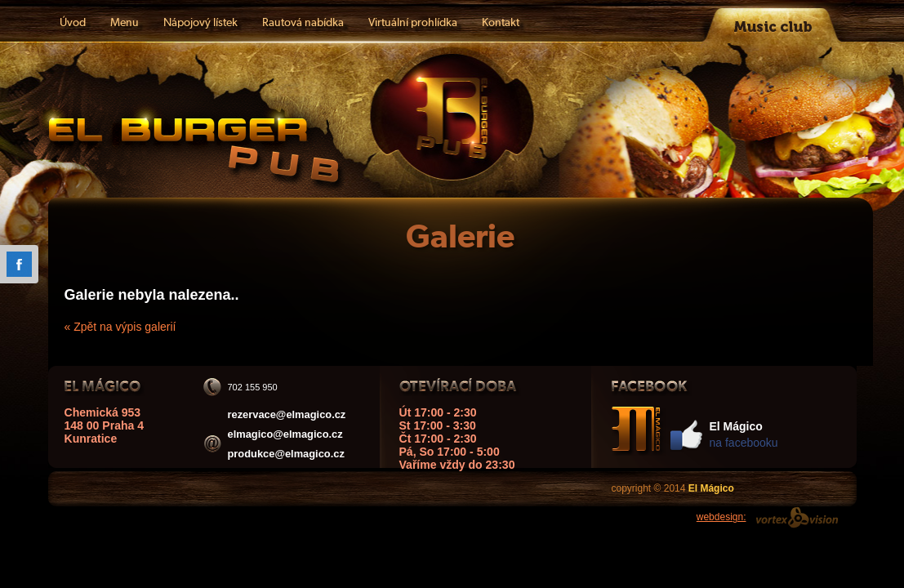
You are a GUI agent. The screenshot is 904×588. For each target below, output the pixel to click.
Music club (773, 21)
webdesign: (721, 517)
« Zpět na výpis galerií (120, 327)
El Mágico (189, 145)
